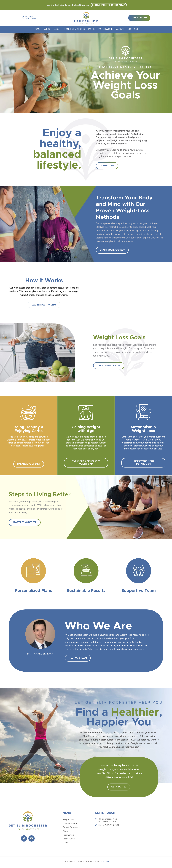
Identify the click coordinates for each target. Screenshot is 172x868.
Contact (133, 29)
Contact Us (107, 166)
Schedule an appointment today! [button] (109, 5)
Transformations (74, 29)
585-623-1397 (30, 19)
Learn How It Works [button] (44, 305)
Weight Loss (51, 29)
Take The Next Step (109, 366)
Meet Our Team (78, 658)
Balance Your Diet (29, 464)
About (120, 29)
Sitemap (106, 861)
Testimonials (68, 835)
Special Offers (69, 839)
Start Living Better (25, 522)
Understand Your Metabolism (143, 463)
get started (139, 18)
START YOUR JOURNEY (112, 250)
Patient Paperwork (100, 29)
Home (37, 29)
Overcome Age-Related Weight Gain (86, 463)
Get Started (119, 787)
